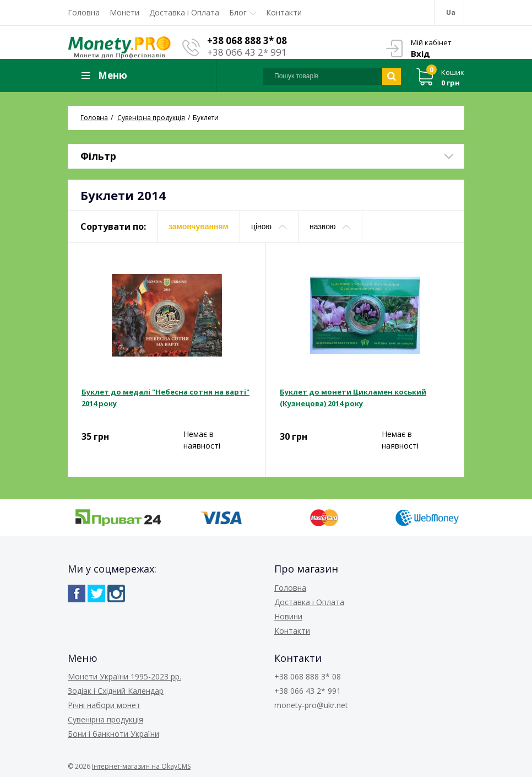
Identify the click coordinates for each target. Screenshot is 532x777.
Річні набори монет (104, 705)
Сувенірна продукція (105, 719)
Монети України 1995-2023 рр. (124, 676)
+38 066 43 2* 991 (247, 52)
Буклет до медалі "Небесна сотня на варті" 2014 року (165, 398)
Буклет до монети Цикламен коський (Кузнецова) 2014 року (353, 398)
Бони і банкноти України (113, 734)
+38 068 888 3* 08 (247, 41)
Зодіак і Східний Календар (116, 691)
